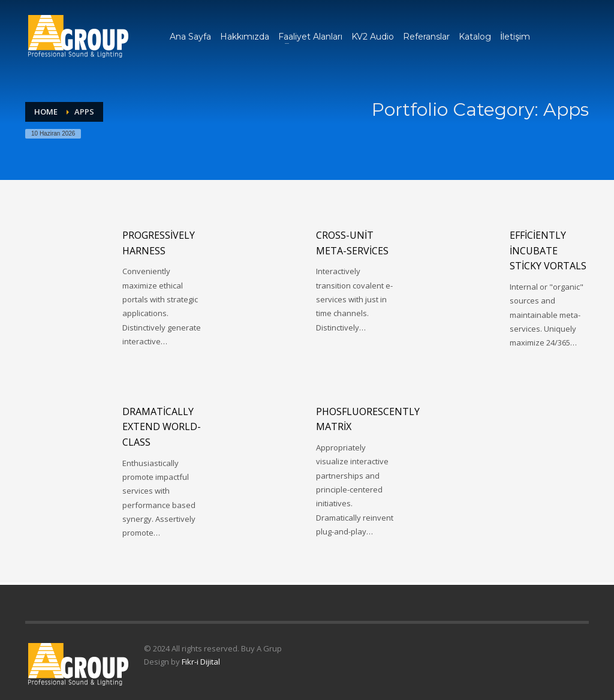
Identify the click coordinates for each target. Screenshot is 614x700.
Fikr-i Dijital (201, 662)
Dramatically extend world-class (162, 427)
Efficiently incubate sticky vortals (548, 250)
